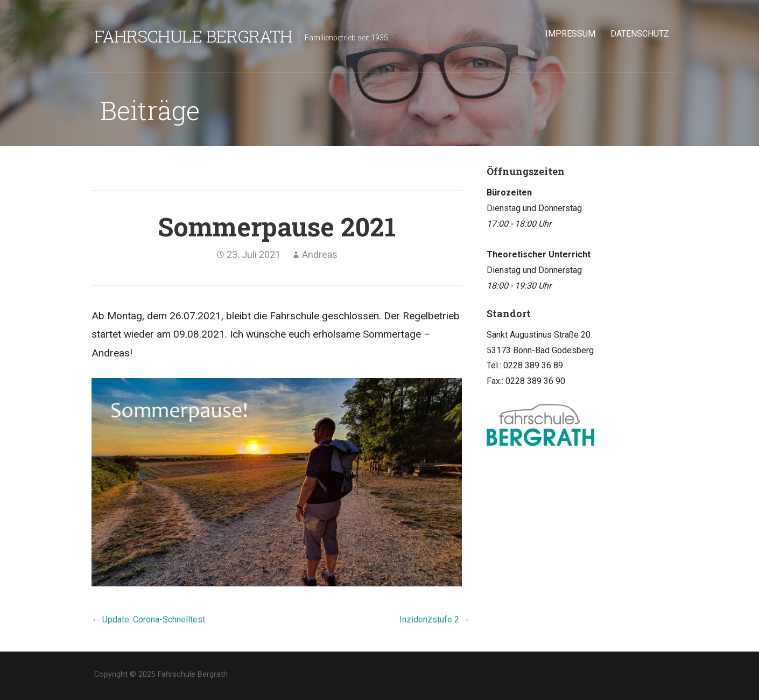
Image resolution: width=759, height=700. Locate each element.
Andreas (320, 254)
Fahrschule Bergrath (193, 36)
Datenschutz (640, 34)
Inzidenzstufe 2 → (435, 619)
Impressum (570, 34)
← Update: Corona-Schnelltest (148, 619)
